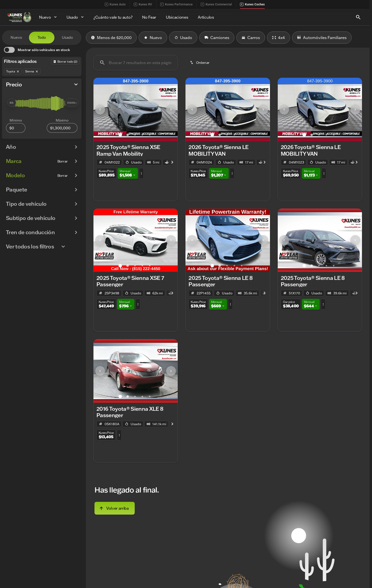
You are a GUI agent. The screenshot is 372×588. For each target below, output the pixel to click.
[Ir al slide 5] (150, 135)
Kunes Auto (115, 4)
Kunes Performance (176, 4)
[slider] (12, 103)
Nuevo (153, 38)
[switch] (37, 50)
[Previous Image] (100, 109)
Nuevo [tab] (16, 37)
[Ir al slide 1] (120, 135)
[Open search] (358, 17)
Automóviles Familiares (322, 38)
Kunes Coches (252, 4)
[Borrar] (63, 161)
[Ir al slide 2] (128, 135)
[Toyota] (13, 71)
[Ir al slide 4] (142, 135)
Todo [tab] (42, 37)
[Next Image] (171, 109)
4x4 (279, 38)
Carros (251, 38)
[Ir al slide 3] (135, 135)
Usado (183, 38)
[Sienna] (32, 71)
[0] (16, 128)
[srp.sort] (200, 63)
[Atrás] (65, 62)
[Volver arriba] (115, 508)
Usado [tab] (67, 37)
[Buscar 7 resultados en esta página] (136, 63)
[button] (100, 109)
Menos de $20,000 (111, 38)
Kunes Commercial (216, 4)
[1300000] (62, 128)
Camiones (217, 38)
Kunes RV (143, 4)
